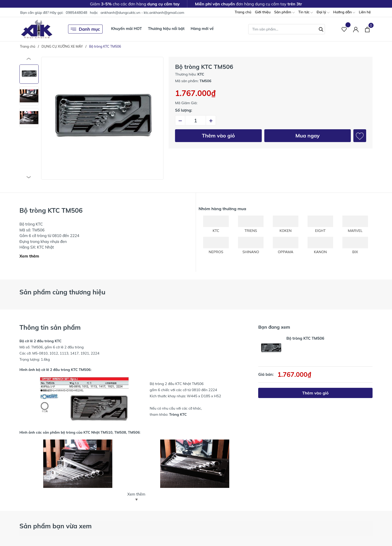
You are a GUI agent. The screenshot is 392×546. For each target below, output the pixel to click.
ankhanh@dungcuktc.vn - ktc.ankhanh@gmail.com (142, 13)
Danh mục (85, 29)
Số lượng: (184, 110)
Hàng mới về (202, 29)
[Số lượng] (195, 120)
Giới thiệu (263, 12)
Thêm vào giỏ (218, 136)
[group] (102, 118)
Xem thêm (29, 256)
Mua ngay (307, 136)
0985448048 (77, 13)
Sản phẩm (284, 12)
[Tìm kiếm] (321, 29)
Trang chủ (243, 12)
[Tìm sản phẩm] (287, 29)
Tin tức (306, 12)
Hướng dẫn (344, 12)
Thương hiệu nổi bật (166, 29)
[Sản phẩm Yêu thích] (344, 29)
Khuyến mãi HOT (126, 29)
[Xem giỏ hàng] (367, 29)
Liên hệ (365, 12)
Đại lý (323, 12)
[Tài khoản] (356, 29)
